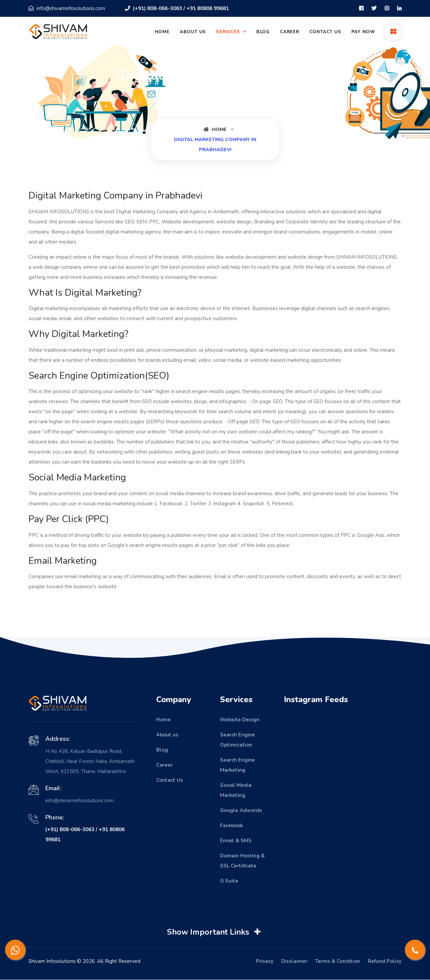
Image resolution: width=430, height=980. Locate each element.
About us (167, 735)
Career (290, 32)
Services (229, 32)
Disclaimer (294, 962)
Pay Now (363, 32)
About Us (193, 32)
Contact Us (325, 32)
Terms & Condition (338, 962)
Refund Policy (385, 962)
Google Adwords (241, 810)
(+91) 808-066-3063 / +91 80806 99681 (177, 8)
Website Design (240, 720)
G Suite (229, 881)
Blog (263, 32)
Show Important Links (214, 932)
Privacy (265, 962)
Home (162, 32)
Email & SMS (236, 841)
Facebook (231, 825)
